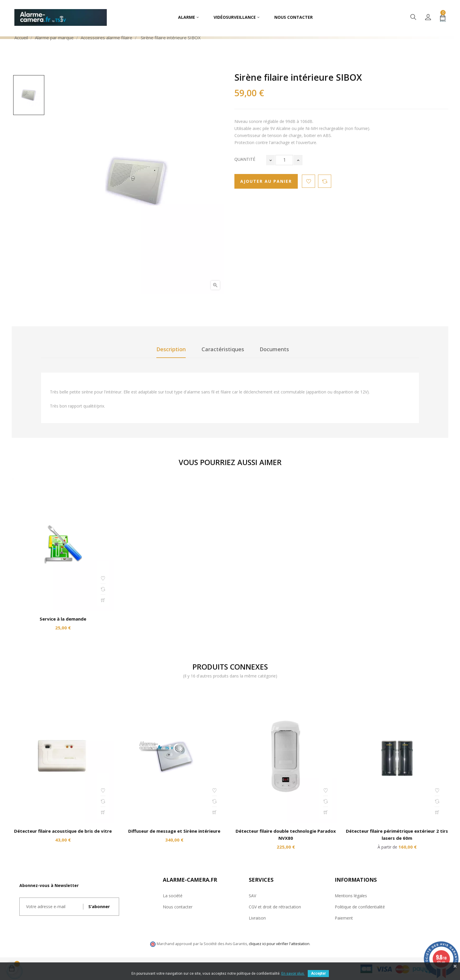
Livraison (257, 918)
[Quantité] (284, 160)
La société (173, 896)
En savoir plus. (293, 974)
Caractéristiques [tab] (223, 349)
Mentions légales (351, 896)
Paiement (344, 918)
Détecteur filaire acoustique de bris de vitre (63, 831)
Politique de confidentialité (360, 907)
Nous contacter (178, 907)
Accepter (318, 974)
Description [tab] (171, 349)
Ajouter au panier (266, 181)
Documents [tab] (274, 349)
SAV (252, 896)
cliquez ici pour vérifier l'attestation (279, 944)
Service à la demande (63, 619)
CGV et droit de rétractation (275, 907)
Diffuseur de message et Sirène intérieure (174, 831)
